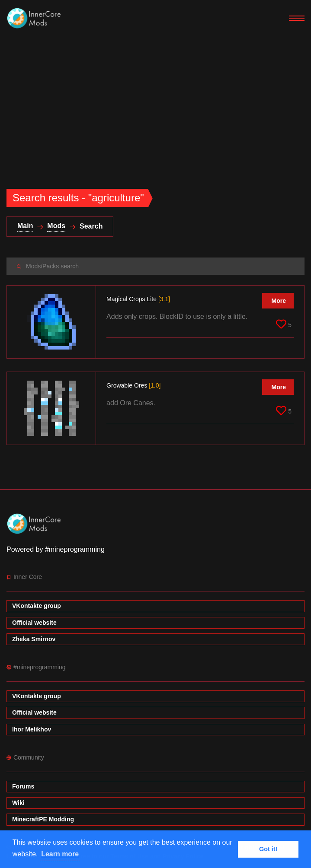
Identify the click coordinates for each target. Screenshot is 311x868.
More (279, 301)
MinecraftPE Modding (43, 819)
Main (25, 226)
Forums (23, 786)
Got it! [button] (268, 849)
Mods (56, 226)
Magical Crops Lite (138, 299)
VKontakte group (37, 606)
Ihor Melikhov (32, 729)
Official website (34, 623)
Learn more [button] (60, 854)
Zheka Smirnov (34, 639)
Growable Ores (133, 385)
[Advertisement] (155, 101)
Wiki (18, 803)
